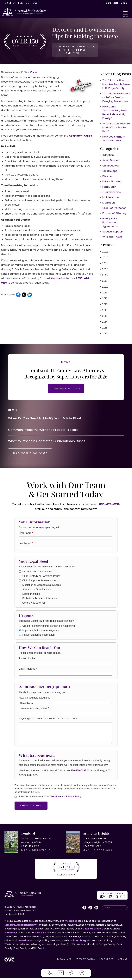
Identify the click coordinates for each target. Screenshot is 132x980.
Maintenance (110, 196)
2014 (104, 320)
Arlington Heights (27, 926)
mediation (71, 923)
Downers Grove (92, 930)
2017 (104, 303)
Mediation (109, 201)
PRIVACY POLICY (85, 961)
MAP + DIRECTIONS (36, 854)
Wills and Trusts (112, 235)
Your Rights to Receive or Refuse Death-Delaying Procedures (116, 96)
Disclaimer (55, 800)
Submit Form (31, 809)
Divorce (33, 71)
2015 (104, 314)
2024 (104, 262)
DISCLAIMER (64, 961)
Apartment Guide (80, 134)
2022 (104, 273)
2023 (104, 268)
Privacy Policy (74, 800)
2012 (104, 332)
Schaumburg (78, 942)
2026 (104, 250)
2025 (104, 256)
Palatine (24, 942)
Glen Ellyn (40, 934)
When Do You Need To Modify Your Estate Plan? (116, 126)
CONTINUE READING (66, 387)
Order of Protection (114, 206)
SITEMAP (123, 961)
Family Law (109, 185)
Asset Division (111, 159)
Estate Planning (112, 180)
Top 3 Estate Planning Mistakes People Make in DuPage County (116, 83)
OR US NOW (112, 897)
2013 (104, 326)
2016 (104, 309)
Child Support (111, 169)
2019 (104, 291)
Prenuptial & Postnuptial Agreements (110, 221)
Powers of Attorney (114, 212)
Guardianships (112, 191)
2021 (104, 279)
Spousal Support (113, 230)
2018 (104, 297)
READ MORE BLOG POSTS (33, 457)
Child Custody (111, 164)
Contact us (58, 277)
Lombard (10, 926)
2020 (104, 285)
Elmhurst (10, 934)
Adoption (108, 153)
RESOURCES (106, 961)
